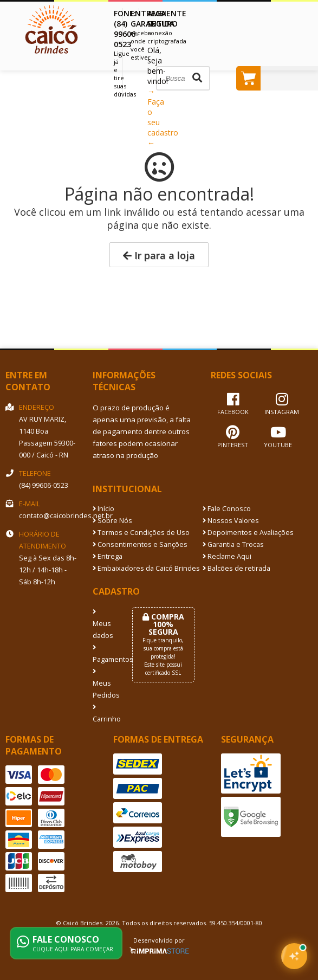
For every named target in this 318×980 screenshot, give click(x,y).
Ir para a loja (159, 255)
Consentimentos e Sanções (140, 544)
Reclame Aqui (227, 556)
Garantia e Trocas (233, 544)
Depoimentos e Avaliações (248, 533)
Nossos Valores (231, 521)
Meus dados (103, 624)
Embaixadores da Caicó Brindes (146, 568)
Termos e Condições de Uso (141, 533)
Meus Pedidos (104, 684)
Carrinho (104, 714)
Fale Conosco (227, 509)
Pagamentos (104, 654)
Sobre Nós (112, 521)
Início (103, 509)
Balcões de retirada (236, 568)
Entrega (108, 556)
